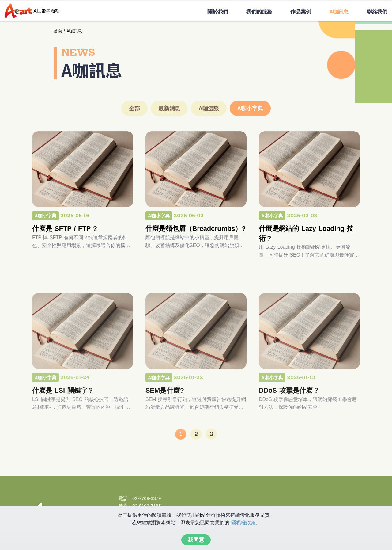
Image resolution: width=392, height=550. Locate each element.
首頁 (58, 31)
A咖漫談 (209, 109)
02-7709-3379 (147, 498)
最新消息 (169, 109)
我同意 (196, 540)
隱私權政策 (243, 523)
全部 (134, 109)
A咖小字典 (250, 109)
